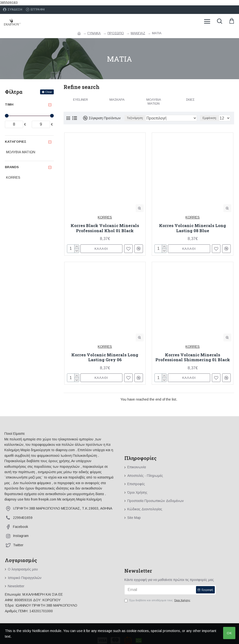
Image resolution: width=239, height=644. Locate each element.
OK (229, 633)
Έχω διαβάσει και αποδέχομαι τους (158, 600)
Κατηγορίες (16, 142)
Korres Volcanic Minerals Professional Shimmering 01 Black (193, 357)
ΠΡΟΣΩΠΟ (116, 33)
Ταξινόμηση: (135, 118)
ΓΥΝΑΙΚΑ (94, 33)
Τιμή (9, 104)
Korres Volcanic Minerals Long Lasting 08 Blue (193, 228)
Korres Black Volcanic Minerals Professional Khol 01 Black (105, 228)
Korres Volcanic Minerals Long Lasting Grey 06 (105, 357)
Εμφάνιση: (210, 118)
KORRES (105, 217)
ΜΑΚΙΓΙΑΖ (138, 33)
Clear (49, 92)
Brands (12, 167)
